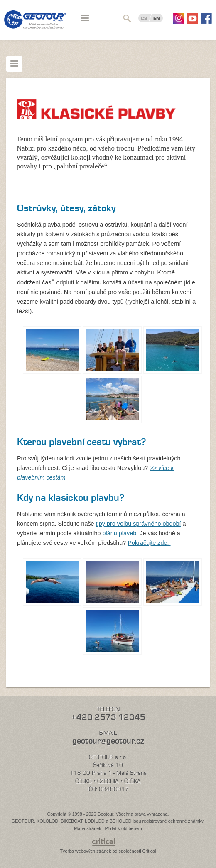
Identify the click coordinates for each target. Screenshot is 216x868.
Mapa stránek (87, 828)
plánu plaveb (120, 533)
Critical (149, 851)
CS (144, 18)
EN (157, 18)
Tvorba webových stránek (85, 851)
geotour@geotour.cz (108, 741)
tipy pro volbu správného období (139, 524)
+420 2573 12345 (108, 717)
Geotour (35, 25)
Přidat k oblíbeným (123, 828)
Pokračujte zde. (149, 543)
